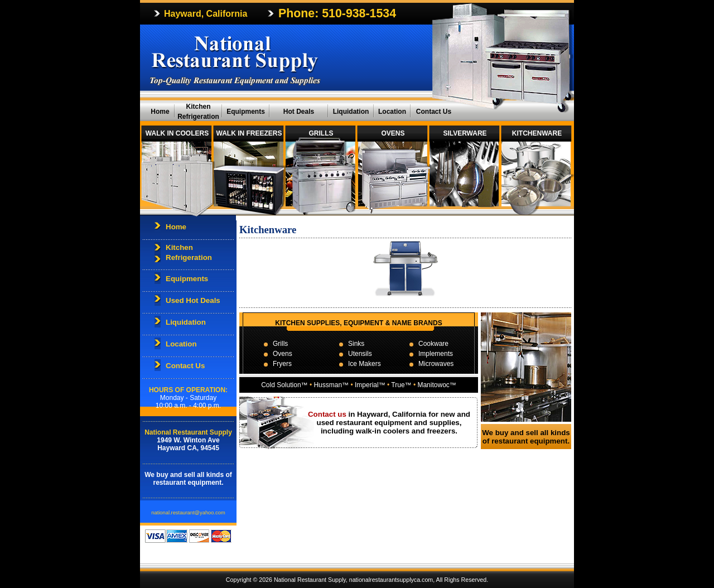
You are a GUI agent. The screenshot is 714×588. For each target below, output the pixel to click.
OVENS (393, 133)
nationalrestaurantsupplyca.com (391, 580)
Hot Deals (299, 112)
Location (392, 112)
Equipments (246, 112)
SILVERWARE (465, 133)
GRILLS (321, 133)
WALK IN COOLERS (177, 133)
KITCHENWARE (537, 133)
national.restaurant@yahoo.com (188, 513)
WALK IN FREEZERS (249, 133)
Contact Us (434, 112)
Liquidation (351, 112)
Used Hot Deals (193, 300)
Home (160, 112)
